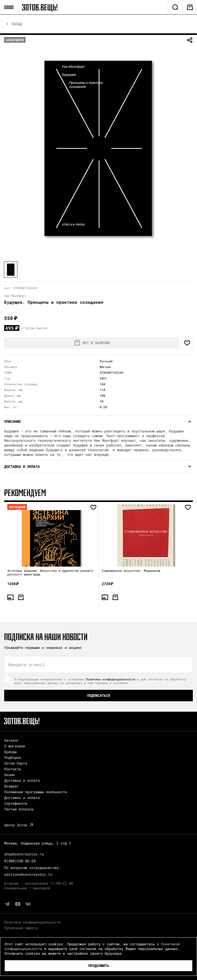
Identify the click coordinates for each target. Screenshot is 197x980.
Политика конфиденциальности (32, 922)
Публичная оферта (21, 928)
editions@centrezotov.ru (28, 874)
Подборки (13, 757)
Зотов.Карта (16, 763)
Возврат (11, 786)
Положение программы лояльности (35, 792)
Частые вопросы (19, 809)
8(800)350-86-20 (20, 861)
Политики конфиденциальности (111, 679)
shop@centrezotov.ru (24, 854)
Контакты (13, 769)
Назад (17, 24)
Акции (9, 775)
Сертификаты (16, 803)
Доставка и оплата (22, 780)
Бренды (10, 752)
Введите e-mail (27, 665)
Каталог (11, 740)
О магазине (15, 746)
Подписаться (99, 695)
